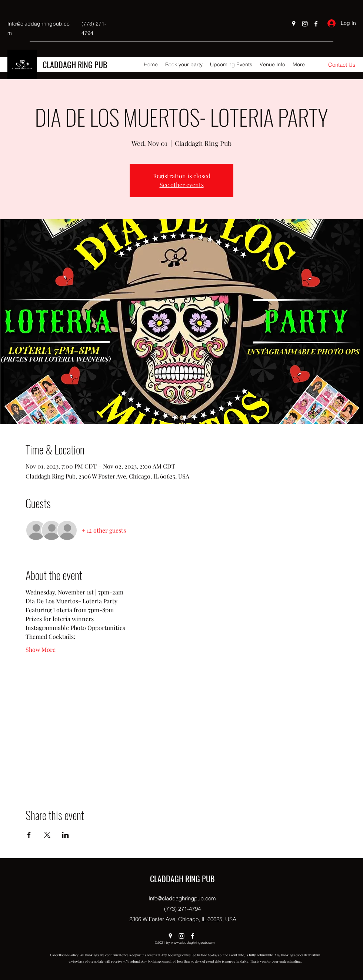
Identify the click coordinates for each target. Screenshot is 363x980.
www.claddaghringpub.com (193, 942)
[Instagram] (305, 24)
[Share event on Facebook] (29, 835)
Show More (41, 649)
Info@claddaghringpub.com (182, 898)
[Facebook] (316, 24)
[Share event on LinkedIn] (65, 835)
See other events (182, 185)
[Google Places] (294, 24)
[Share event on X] (47, 835)
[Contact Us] (342, 65)
